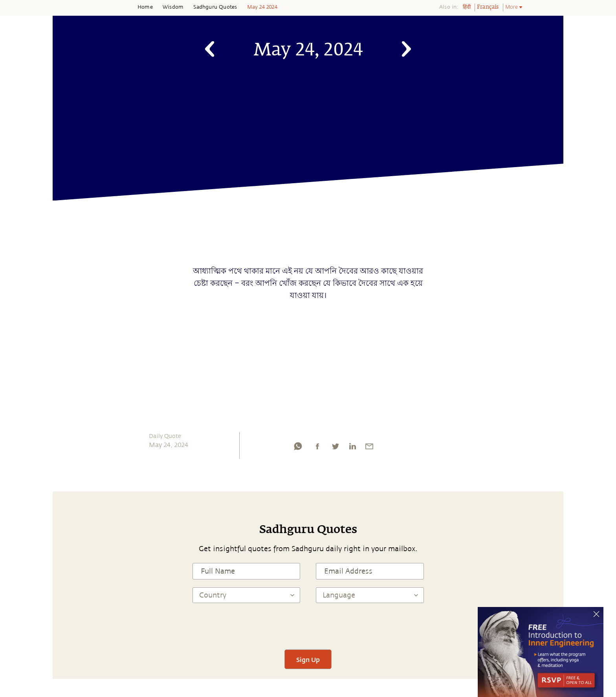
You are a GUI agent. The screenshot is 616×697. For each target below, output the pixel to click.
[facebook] (317, 448)
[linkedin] (352, 448)
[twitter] (335, 448)
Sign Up (308, 659)
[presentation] (308, 626)
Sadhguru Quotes (215, 7)
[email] (369, 448)
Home (145, 7)
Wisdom (173, 7)
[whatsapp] (298, 448)
